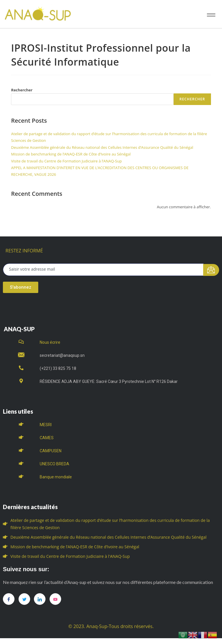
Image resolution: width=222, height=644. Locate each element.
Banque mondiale (56, 477)
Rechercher (22, 90)
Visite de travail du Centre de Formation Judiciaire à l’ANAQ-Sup (66, 161)
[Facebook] (9, 599)
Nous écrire (50, 342)
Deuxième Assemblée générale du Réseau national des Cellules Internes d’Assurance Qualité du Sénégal (102, 147)
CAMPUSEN (51, 451)
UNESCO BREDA (54, 464)
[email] (103, 270)
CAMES (47, 438)
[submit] (211, 270)
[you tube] (55, 599)
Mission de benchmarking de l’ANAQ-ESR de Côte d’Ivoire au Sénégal (71, 154)
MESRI (46, 425)
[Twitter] (24, 599)
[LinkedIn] (40, 599)
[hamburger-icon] (211, 15)
